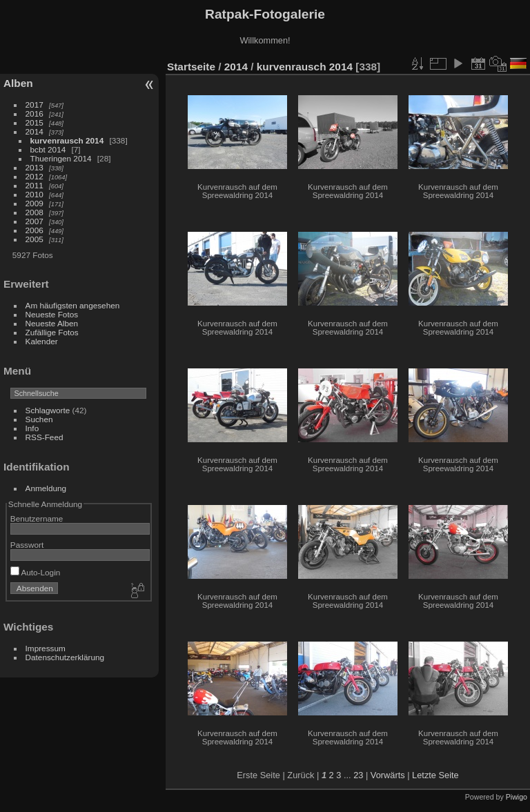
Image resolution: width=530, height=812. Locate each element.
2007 (35, 221)
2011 (35, 185)
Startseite (191, 67)
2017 (35, 105)
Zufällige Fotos (52, 332)
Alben (18, 83)
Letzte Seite (435, 775)
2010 (35, 194)
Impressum (46, 648)
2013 (35, 167)
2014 (35, 131)
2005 (35, 239)
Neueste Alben (52, 323)
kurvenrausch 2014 (67, 140)
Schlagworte (48, 410)
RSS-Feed (45, 437)
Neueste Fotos (52, 314)
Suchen (39, 419)
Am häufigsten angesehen (73, 305)
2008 (35, 212)
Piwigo (517, 797)
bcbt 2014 (48, 149)
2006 (35, 230)
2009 (35, 203)
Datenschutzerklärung (65, 657)
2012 (35, 176)
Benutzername (37, 518)
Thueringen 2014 (61, 158)
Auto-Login (36, 572)
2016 (35, 113)
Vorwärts (388, 775)
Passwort (27, 545)
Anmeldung (46, 488)
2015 (35, 122)
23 (358, 775)
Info (32, 428)
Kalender (42, 341)
